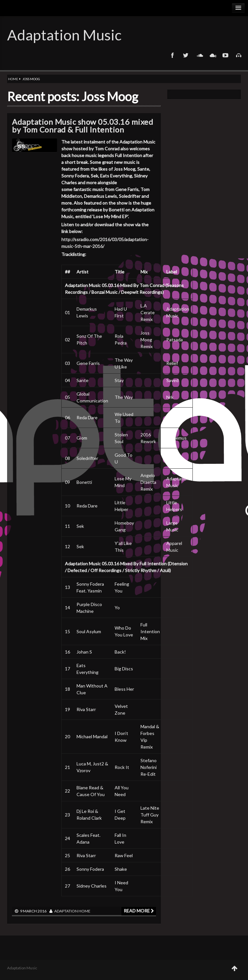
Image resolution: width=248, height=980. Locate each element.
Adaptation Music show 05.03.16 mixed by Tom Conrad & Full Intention (83, 126)
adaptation (66, 911)
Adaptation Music (64, 35)
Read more (139, 911)
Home (13, 79)
